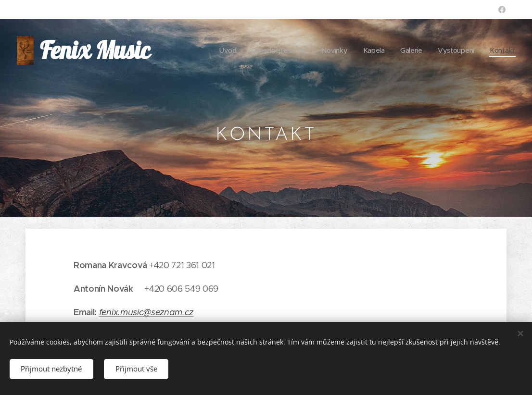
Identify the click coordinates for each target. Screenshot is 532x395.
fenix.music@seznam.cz (146, 312)
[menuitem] (227, 50)
